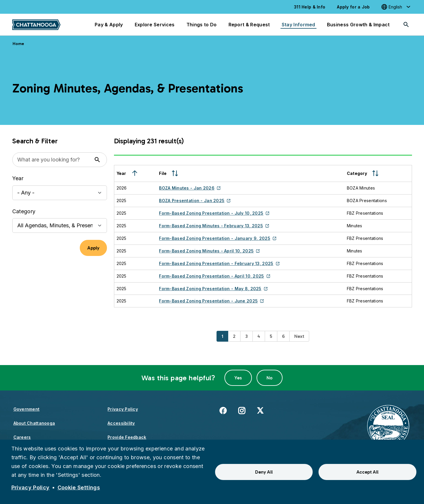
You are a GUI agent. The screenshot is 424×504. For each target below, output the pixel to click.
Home (18, 44)
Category (24, 211)
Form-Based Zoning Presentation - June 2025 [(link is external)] (211, 301)
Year (18, 178)
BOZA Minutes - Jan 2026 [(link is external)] (190, 188)
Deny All (264, 472)
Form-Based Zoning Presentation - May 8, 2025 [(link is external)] (213, 289)
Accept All (367, 472)
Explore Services (155, 25)
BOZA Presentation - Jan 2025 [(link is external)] (195, 201)
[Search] (406, 25)
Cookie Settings (79, 487)
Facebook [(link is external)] (223, 410)
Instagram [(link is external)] (242, 410)
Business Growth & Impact (358, 25)
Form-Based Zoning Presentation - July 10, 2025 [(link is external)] (214, 213)
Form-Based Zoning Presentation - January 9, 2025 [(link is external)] (218, 238)
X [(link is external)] (260, 410)
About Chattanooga (34, 423)
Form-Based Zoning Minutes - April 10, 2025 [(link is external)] (209, 251)
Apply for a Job (353, 7)
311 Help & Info (310, 7)
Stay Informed (298, 25)
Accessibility (121, 423)
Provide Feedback (127, 437)
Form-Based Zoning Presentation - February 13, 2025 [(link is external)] (219, 263)
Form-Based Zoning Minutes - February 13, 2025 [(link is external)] (214, 226)
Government (27, 409)
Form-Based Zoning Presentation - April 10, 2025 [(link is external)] (215, 276)
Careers (22, 437)
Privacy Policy (123, 409)
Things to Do (202, 25)
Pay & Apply (109, 25)
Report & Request (249, 25)
